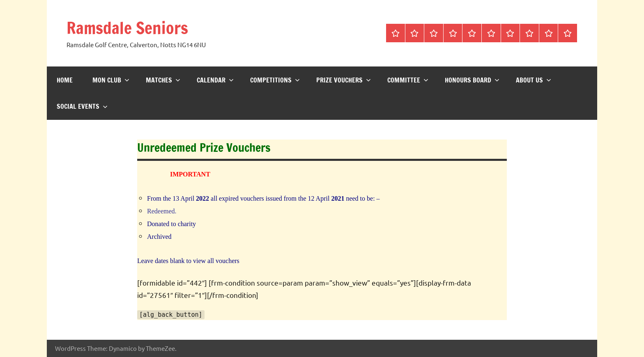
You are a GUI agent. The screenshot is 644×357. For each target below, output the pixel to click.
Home (65, 80)
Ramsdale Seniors (127, 28)
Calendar (215, 80)
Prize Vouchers (344, 80)
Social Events (82, 106)
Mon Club (111, 80)
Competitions (275, 80)
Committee (408, 80)
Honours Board (472, 80)
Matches (163, 80)
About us (534, 80)
